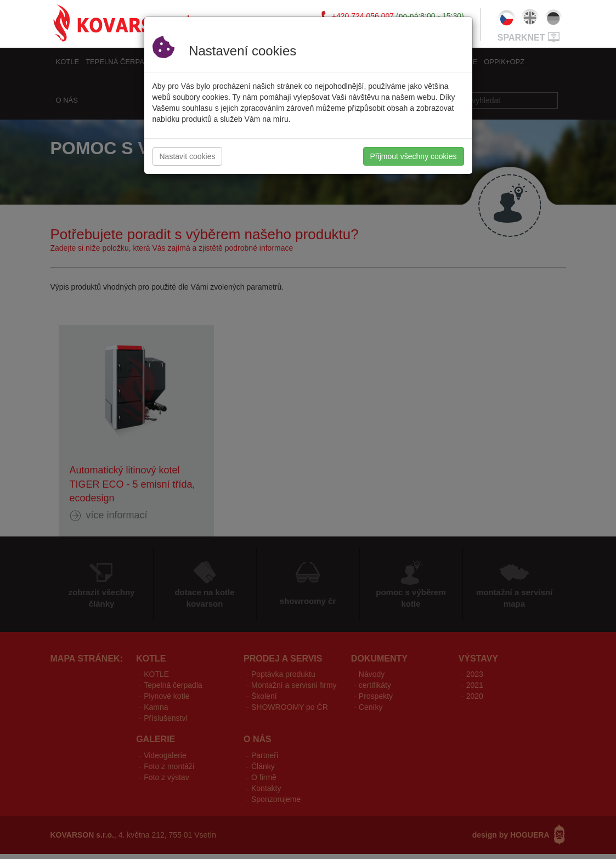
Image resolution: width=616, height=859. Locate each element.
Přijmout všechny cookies (414, 156)
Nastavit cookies (188, 156)
